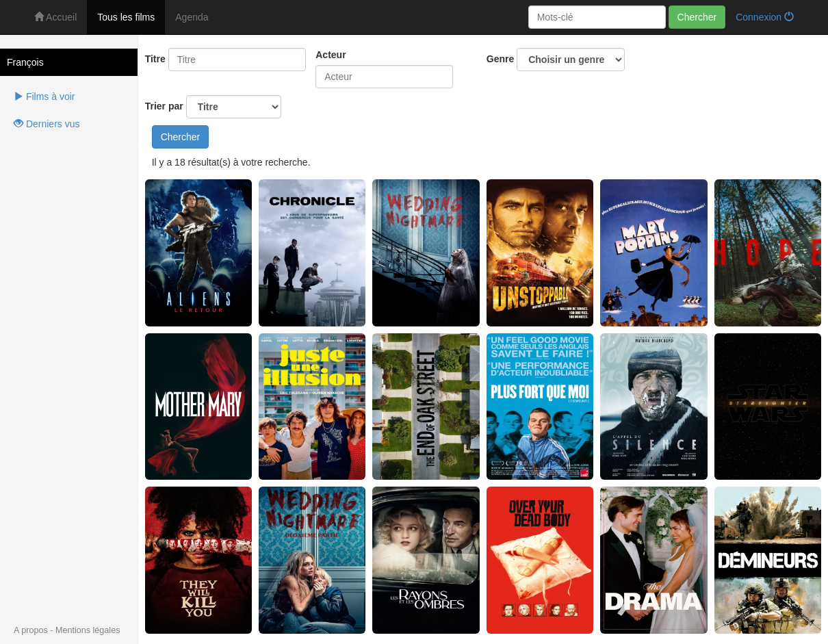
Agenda (192, 17)
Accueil (55, 17)
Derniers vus (47, 124)
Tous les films (126, 17)
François (25, 62)
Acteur (331, 55)
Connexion (765, 17)
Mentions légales (88, 630)
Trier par (213, 107)
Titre (155, 59)
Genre (556, 60)
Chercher (697, 17)
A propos (31, 630)
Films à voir (44, 96)
